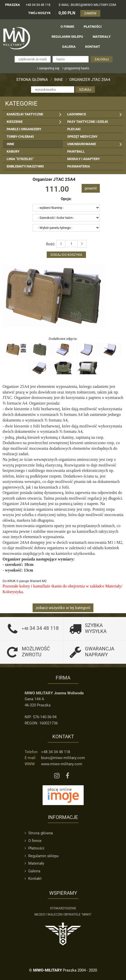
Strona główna (32, 80)
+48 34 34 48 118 (38, 5)
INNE (59, 80)
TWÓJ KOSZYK (39, 13)
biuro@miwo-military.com (63, 758)
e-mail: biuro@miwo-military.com (87, 5)
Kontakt (33, 879)
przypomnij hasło (76, 68)
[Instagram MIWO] (57, 776)
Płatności (35, 848)
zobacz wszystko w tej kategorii (63, 608)
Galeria (32, 871)
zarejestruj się (48, 68)
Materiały (34, 863)
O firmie (33, 841)
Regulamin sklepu (42, 856)
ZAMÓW (90, 13)
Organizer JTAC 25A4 (90, 80)
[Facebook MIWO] (67, 776)
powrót (91, 188)
